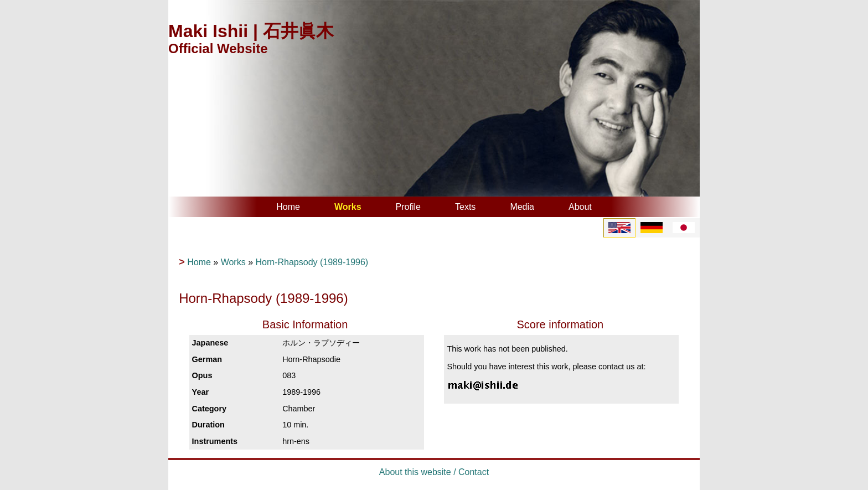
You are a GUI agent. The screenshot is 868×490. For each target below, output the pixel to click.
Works (348, 207)
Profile (408, 207)
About (580, 207)
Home (288, 207)
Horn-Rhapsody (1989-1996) (312, 262)
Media (522, 207)
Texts (465, 207)
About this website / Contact (434, 472)
